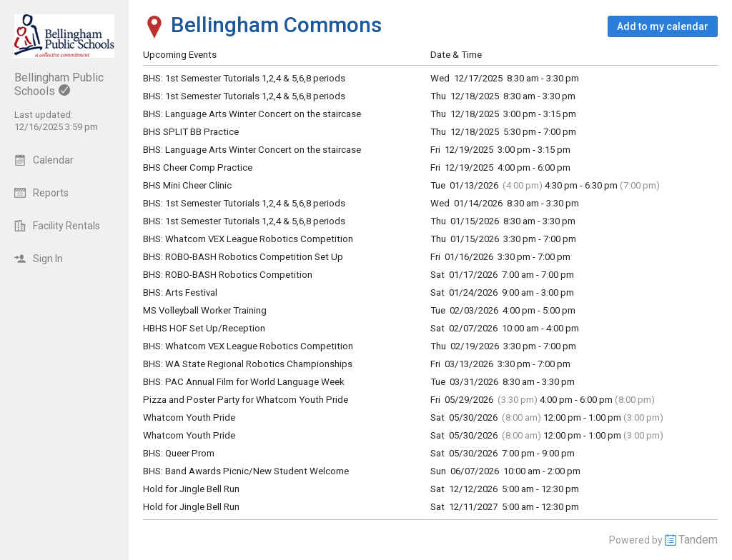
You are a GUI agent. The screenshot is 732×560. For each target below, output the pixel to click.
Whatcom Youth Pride (189, 417)
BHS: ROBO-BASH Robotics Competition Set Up (243, 257)
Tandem (698, 540)
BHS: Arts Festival (180, 292)
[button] (663, 26)
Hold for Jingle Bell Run (191, 489)
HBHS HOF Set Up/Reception (204, 328)
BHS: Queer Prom (179, 453)
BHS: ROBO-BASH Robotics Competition (228, 275)
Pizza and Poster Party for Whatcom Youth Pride (246, 400)
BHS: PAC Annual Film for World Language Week (244, 382)
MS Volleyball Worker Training (205, 310)
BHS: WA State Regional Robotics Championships (248, 364)
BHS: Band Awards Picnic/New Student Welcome (246, 471)
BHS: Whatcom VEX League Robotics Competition (248, 346)
